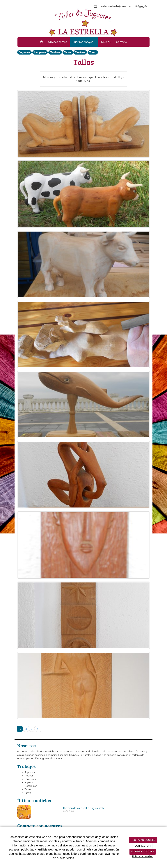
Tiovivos (80, 52)
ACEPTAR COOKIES (142, 852)
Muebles (55, 52)
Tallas (68, 52)
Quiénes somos (58, 42)
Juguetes (24, 52)
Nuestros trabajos (84, 42)
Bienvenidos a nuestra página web (83, 808)
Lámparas (40, 52)
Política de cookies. (143, 856)
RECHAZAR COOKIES (143, 840)
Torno (93, 52)
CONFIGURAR (142, 846)
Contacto (121, 42)
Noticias (106, 42)
